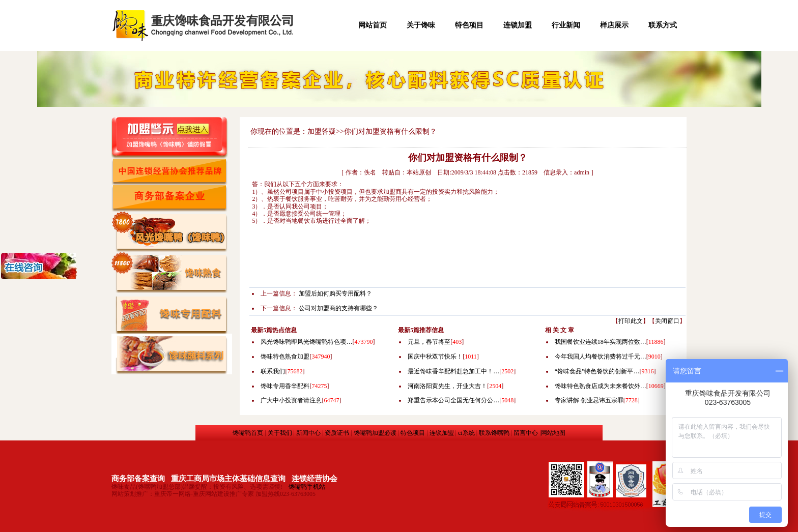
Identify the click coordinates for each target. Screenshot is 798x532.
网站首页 (373, 25)
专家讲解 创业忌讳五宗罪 (589, 400)
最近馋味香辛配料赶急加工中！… (453, 371)
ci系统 (466, 433)
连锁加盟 (518, 25)
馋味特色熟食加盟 (285, 357)
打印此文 (631, 321)
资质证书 (337, 433)
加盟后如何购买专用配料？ (335, 293)
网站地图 (553, 433)
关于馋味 (421, 25)
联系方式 (663, 25)
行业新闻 (566, 25)
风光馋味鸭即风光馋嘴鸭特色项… (306, 342)
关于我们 (280, 433)
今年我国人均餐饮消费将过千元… (601, 357)
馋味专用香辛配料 (285, 386)
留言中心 (526, 433)
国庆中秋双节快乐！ (435, 357)
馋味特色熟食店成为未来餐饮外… (601, 386)
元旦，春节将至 (429, 342)
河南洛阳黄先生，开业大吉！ (447, 386)
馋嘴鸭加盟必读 (375, 433)
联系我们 (273, 371)
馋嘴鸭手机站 (307, 487)
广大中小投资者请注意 (291, 400)
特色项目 (469, 25)
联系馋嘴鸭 (494, 433)
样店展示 (614, 25)
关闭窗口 (667, 321)
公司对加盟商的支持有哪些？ (338, 308)
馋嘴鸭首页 (248, 433)
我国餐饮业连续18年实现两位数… (601, 342)
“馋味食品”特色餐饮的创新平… (597, 371)
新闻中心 (308, 433)
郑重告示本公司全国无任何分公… (453, 400)
